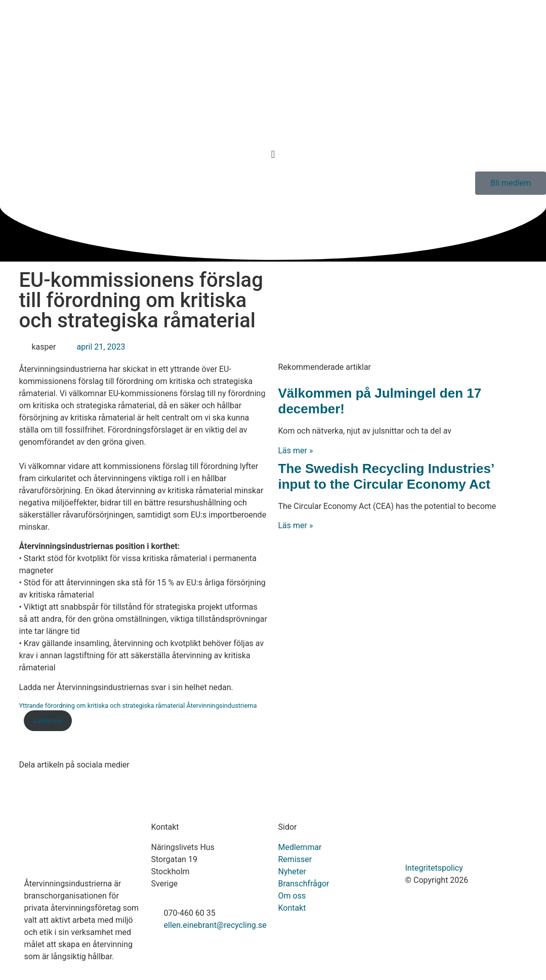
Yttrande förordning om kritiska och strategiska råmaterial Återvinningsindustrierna (138, 706)
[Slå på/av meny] (273, 154)
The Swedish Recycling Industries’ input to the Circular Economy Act (386, 476)
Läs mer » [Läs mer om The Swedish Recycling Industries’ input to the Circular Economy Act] (296, 525)
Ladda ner (48, 721)
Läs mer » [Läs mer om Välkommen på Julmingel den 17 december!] (296, 451)
